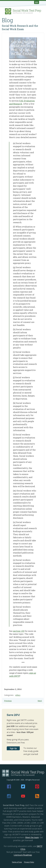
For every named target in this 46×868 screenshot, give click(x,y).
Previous (8, 701)
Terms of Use (17, 862)
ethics (18, 695)
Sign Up (13, 748)
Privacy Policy (29, 862)
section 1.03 (19, 631)
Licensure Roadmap (23, 855)
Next (40, 701)
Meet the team (32, 837)
